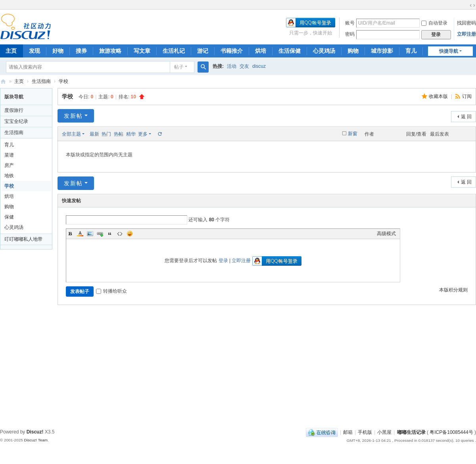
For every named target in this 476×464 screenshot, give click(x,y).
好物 (58, 51)
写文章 (142, 51)
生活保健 (290, 51)
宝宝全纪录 (16, 121)
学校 (63, 81)
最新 (94, 134)
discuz (259, 66)
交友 (244, 66)
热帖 (119, 134)
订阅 (467, 96)
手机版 (365, 432)
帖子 (179, 67)
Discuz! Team (36, 440)
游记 (203, 51)
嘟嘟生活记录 (3, 81)
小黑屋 (384, 432)
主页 (19, 81)
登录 (223, 261)
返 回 (466, 117)
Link (100, 234)
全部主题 (71, 134)
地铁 (9, 176)
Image (90, 234)
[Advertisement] (238, 366)
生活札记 (174, 51)
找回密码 (466, 23)
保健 (9, 217)
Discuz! (35, 432)
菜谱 (9, 155)
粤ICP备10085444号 (451, 432)
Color (80, 234)
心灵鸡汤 (324, 51)
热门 (106, 134)
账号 (350, 23)
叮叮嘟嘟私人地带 (23, 239)
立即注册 (466, 34)
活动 (232, 66)
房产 (9, 165)
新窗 (353, 134)
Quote (110, 234)
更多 (143, 134)
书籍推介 (232, 51)
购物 (353, 51)
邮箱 (348, 432)
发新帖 (73, 116)
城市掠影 (382, 51)
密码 (350, 34)
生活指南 (41, 81)
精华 (131, 134)
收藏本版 (439, 96)
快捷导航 (449, 51)
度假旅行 (14, 110)
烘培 (261, 51)
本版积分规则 (453, 290)
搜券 (81, 51)
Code (120, 234)
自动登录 (434, 23)
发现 (35, 51)
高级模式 (386, 234)
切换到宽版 (472, 6)
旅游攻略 (110, 51)
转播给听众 (111, 291)
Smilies (130, 234)
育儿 (411, 51)
